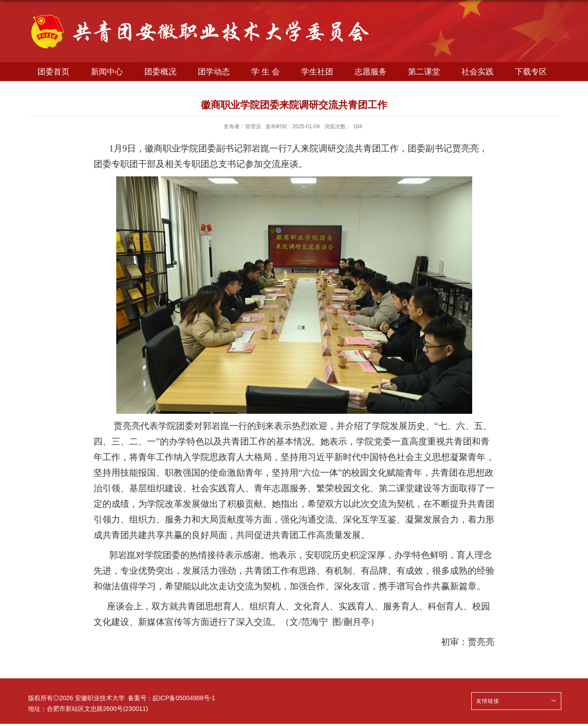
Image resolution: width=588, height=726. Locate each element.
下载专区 (531, 72)
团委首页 (53, 72)
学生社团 (317, 72)
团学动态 (214, 72)
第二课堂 (424, 72)
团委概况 (160, 72)
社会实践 (478, 72)
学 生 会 (265, 72)
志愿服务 (371, 72)
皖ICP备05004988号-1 (184, 698)
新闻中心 (107, 72)
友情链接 (488, 701)
